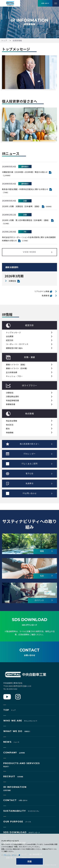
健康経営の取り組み (14, 348)
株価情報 (10, 432)
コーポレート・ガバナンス (17, 344)
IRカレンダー (30, 454)
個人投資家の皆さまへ (30, 444)
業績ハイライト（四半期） (17, 368)
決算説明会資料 (12, 396)
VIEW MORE (29, 252)
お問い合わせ (45, 3)
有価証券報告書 (12, 400)
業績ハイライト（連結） (16, 365)
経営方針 (10, 340)
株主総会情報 (12, 421)
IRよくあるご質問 (29, 464)
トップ (4, 41)
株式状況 (10, 425)
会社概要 (10, 336)
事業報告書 (11, 404)
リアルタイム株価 (42, 291)
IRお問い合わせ (30, 493)
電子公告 (30, 474)
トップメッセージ (13, 332)
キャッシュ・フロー (14, 376)
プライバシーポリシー (11, 855)
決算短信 (12, 281)
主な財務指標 (12, 372)
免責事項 (45, 296)
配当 (8, 429)
